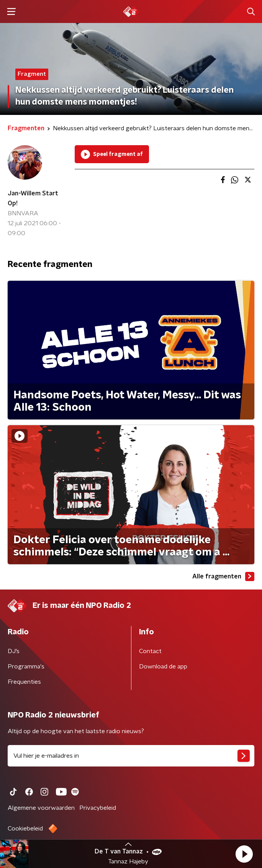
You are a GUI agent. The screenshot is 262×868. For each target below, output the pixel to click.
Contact (150, 651)
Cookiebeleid (25, 829)
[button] (244, 854)
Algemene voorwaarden (41, 808)
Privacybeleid (98, 808)
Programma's (26, 667)
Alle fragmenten (223, 576)
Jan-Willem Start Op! (33, 198)
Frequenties (24, 682)
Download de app (163, 667)
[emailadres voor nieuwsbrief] (131, 756)
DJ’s (14, 651)
